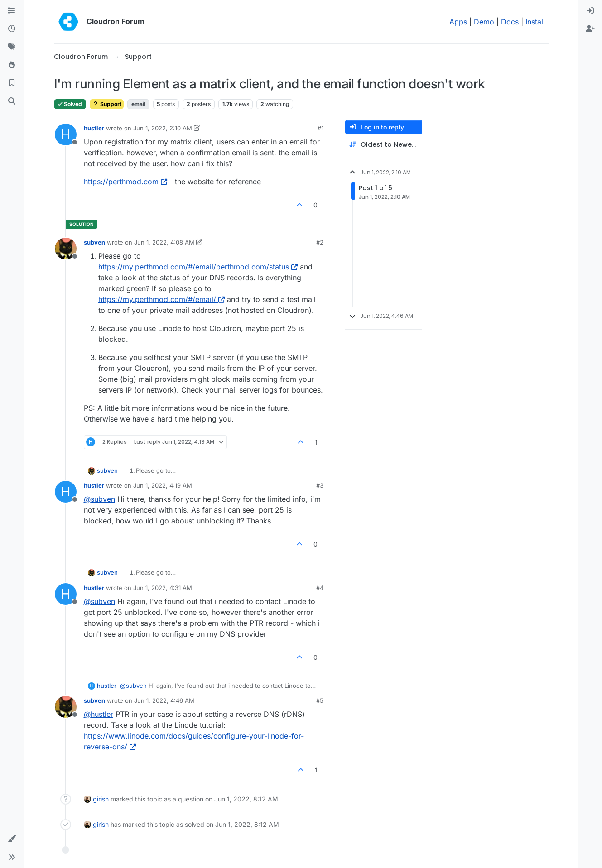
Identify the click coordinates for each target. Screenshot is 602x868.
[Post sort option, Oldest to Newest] (384, 145)
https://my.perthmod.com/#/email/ (161, 299)
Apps (458, 22)
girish (101, 799)
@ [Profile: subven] (99, 499)
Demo (484, 22)
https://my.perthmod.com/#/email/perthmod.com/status (198, 267)
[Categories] (12, 11)
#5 (320, 700)
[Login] (590, 11)
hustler (94, 128)
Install (535, 22)
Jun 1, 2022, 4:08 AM (164, 242)
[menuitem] (590, 11)
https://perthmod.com (125, 182)
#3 (320, 485)
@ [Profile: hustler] (99, 714)
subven (94, 242)
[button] (12, 839)
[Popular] (12, 65)
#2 (320, 242)
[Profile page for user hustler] (66, 134)
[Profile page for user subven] (66, 249)
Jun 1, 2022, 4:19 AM (163, 485)
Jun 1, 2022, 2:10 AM (163, 128)
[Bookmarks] (12, 83)
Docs (510, 22)
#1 (320, 128)
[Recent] (12, 29)
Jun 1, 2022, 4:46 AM (164, 700)
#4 (320, 588)
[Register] (590, 29)
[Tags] (12, 47)
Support (107, 104)
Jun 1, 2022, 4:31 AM (163, 588)
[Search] (12, 101)
